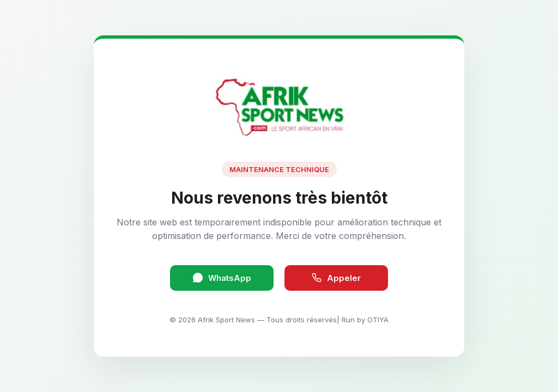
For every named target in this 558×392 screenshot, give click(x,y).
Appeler (336, 278)
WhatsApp (222, 278)
